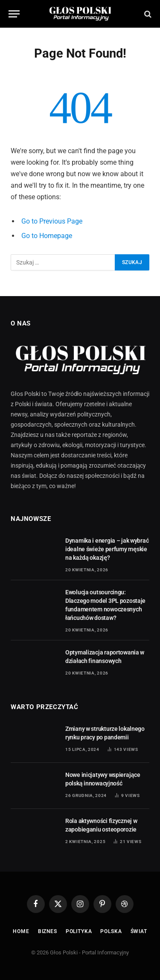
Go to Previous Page (52, 221)
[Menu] (14, 14)
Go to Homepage (47, 236)
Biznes (48, 931)
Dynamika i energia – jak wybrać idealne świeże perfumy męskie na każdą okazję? (107, 549)
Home (21, 931)
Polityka (79, 931)
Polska (111, 931)
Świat (139, 931)
